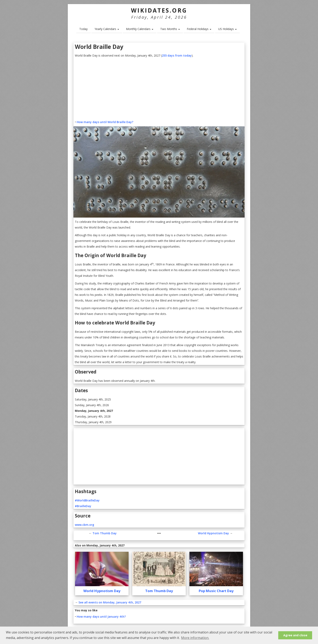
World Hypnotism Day (213, 533)
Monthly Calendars (140, 29)
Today (83, 29)
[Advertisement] (159, 89)
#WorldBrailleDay (87, 500)
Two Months (170, 29)
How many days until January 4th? (101, 617)
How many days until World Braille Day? (105, 122)
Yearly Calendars (107, 29)
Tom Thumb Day (105, 533)
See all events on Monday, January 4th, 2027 (110, 602)
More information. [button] (195, 638)
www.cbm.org (84, 525)
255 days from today (177, 55)
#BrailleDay (83, 506)
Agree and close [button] (295, 635)
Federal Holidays (199, 29)
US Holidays (227, 29)
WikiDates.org (159, 10)
